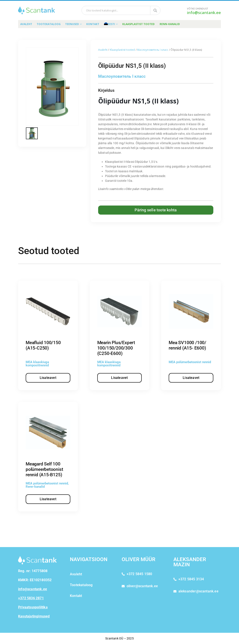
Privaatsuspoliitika (33, 607)
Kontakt (93, 24)
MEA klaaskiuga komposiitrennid (37, 364)
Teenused (72, 24)
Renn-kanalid (170, 24)
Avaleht (26, 24)
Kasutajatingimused (34, 616)
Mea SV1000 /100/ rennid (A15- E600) (187, 345)
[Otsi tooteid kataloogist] (155, 10)
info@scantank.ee (204, 13)
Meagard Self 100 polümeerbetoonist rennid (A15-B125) (44, 469)
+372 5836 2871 (31, 598)
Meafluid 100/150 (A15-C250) (43, 345)
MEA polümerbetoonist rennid (190, 362)
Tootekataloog (49, 24)
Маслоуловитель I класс (153, 50)
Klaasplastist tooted (138, 24)
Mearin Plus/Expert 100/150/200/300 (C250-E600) (116, 348)
